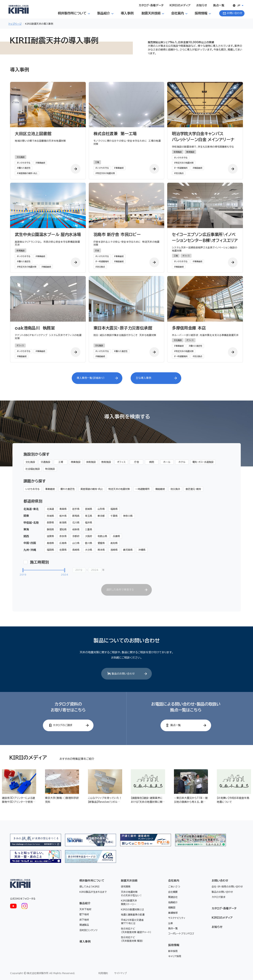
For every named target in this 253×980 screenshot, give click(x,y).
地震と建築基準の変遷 (133, 914)
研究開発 (126, 886)
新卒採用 (173, 951)
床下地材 (84, 920)
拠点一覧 (173, 928)
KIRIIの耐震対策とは (132, 909)
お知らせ (217, 927)
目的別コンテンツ (88, 930)
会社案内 (174, 881)
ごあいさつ (174, 886)
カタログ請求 (219, 897)
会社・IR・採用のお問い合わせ (227, 886)
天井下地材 (85, 909)
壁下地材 (84, 914)
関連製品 (84, 925)
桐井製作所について (92, 881)
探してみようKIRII (89, 886)
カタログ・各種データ (224, 908)
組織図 (172, 907)
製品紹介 (85, 903)
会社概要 (173, 892)
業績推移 (173, 913)
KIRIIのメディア (222, 918)
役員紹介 (173, 902)
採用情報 (174, 945)
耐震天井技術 (129, 881)
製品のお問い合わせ (222, 892)
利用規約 (103, 973)
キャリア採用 (175, 956)
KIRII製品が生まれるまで (93, 892)
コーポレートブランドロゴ (181, 933)
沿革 (171, 923)
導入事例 (85, 942)
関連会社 (173, 897)
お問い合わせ (220, 881)
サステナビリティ (177, 918)
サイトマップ (120, 973)
